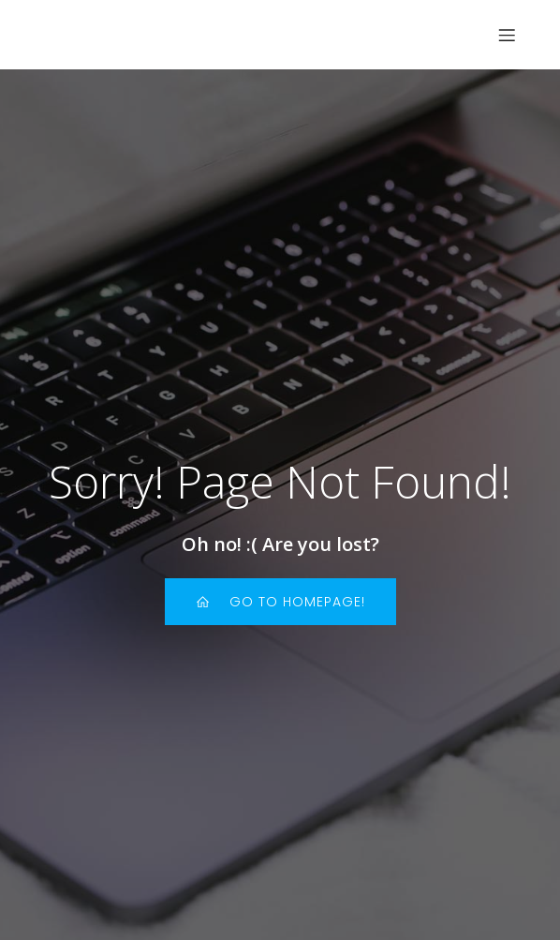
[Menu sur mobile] (507, 35)
